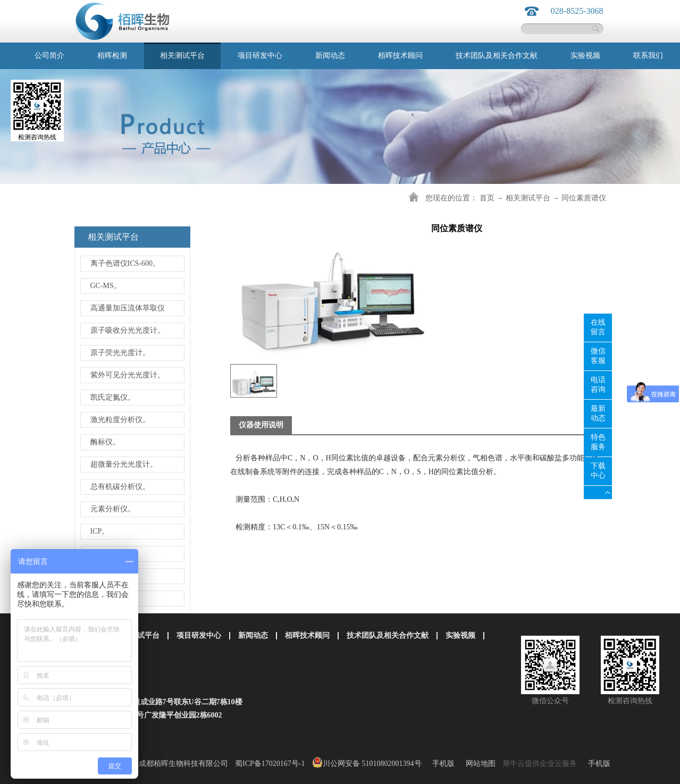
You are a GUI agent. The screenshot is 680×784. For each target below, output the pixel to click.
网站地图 (479, 764)
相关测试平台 (528, 198)
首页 (487, 198)
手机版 (442, 764)
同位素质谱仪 (584, 198)
